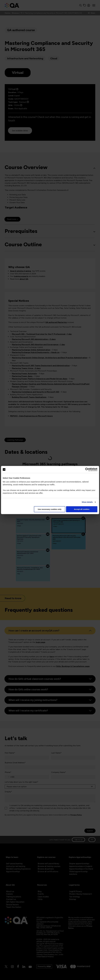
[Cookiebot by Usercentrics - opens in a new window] (87, 469)
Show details (87, 502)
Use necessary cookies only (50, 509)
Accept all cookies (82, 509)
